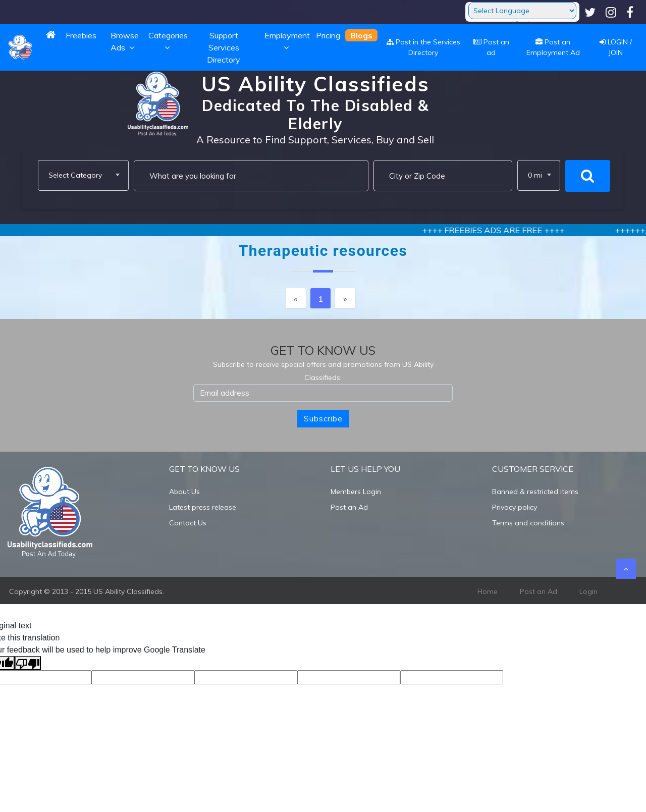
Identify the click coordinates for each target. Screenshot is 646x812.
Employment (287, 41)
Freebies (81, 35)
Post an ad (491, 47)
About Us (184, 492)
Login (588, 591)
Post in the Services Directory (423, 47)
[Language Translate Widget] (522, 11)
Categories (168, 41)
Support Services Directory (224, 47)
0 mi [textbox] (535, 175)
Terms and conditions (528, 523)
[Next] (345, 298)
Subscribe (323, 419)
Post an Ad (349, 507)
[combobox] (83, 175)
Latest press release (203, 507)
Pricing (328, 35)
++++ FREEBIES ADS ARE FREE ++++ (512, 230)
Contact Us (188, 523)
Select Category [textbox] (75, 175)
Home (488, 591)
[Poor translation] (28, 663)
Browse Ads (125, 41)
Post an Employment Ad (553, 47)
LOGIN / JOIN (616, 47)
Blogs (361, 35)
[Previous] (296, 298)
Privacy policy (515, 507)
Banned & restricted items (535, 492)
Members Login (356, 492)
